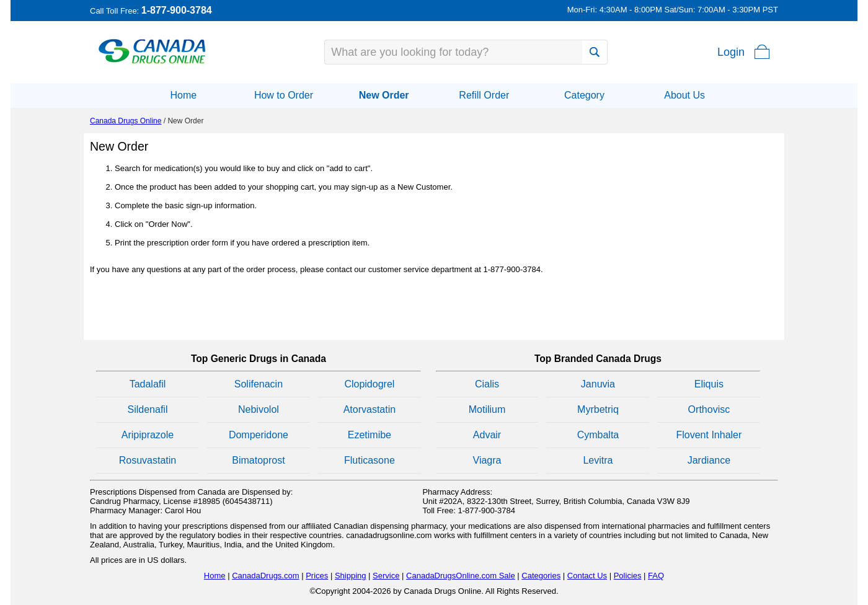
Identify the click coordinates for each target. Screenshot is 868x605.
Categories (541, 576)
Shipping (351, 576)
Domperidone (259, 435)
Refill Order (484, 95)
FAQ (656, 576)
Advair (487, 435)
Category (584, 95)
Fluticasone (370, 460)
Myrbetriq (598, 409)
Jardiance (709, 460)
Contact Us (587, 576)
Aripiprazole (148, 435)
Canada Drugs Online (126, 121)
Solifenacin (259, 384)
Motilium (487, 409)
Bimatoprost (258, 460)
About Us (684, 95)
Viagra (487, 460)
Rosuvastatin (148, 460)
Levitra (598, 460)
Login (731, 52)
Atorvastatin (370, 409)
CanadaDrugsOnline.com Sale (461, 576)
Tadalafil (148, 384)
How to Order (284, 95)
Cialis (487, 384)
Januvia (598, 384)
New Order (384, 95)
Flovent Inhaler (709, 435)
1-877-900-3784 (177, 10)
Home (183, 95)
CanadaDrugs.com (265, 576)
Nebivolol (259, 409)
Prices (317, 576)
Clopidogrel (369, 384)
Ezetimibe (370, 435)
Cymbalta (598, 435)
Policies (628, 576)
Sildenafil (148, 409)
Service (386, 576)
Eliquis (709, 384)
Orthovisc (709, 409)
